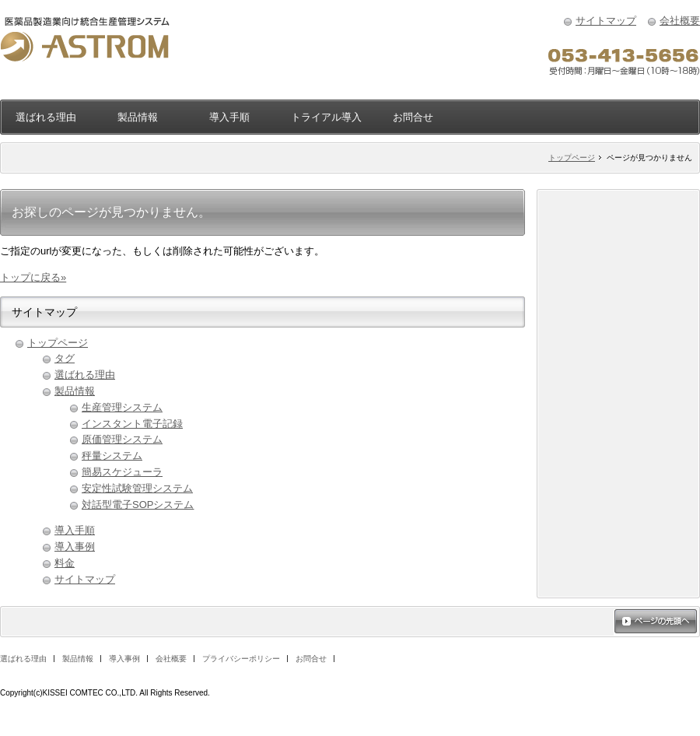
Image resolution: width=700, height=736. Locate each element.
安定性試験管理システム (137, 488)
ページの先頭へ (656, 622)
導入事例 (75, 547)
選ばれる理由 (46, 117)
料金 (65, 563)
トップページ (572, 158)
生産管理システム (122, 407)
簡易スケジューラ (122, 472)
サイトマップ (606, 21)
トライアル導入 (326, 117)
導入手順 (229, 117)
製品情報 (138, 117)
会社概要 (680, 21)
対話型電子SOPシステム (138, 505)
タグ (65, 358)
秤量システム (112, 456)
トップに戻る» (33, 277)
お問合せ (413, 117)
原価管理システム (122, 439)
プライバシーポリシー (241, 659)
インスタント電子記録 (132, 424)
